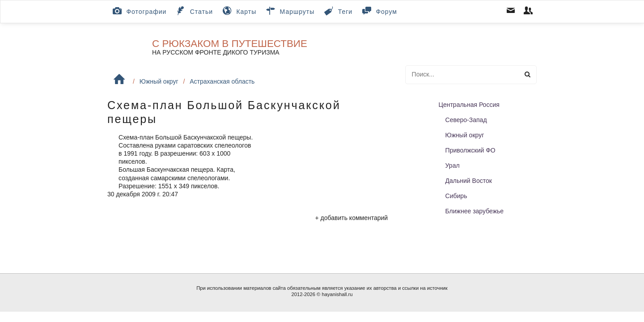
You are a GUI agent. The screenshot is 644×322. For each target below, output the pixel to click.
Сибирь (456, 196)
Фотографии (139, 11)
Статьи (194, 11)
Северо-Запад (466, 120)
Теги (337, 11)
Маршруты (289, 11)
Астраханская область (222, 81)
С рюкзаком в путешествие (230, 44)
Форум (379, 11)
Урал (453, 165)
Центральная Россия (469, 105)
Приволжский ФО (470, 150)
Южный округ (159, 81)
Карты (239, 11)
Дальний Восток (469, 181)
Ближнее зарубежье (475, 211)
